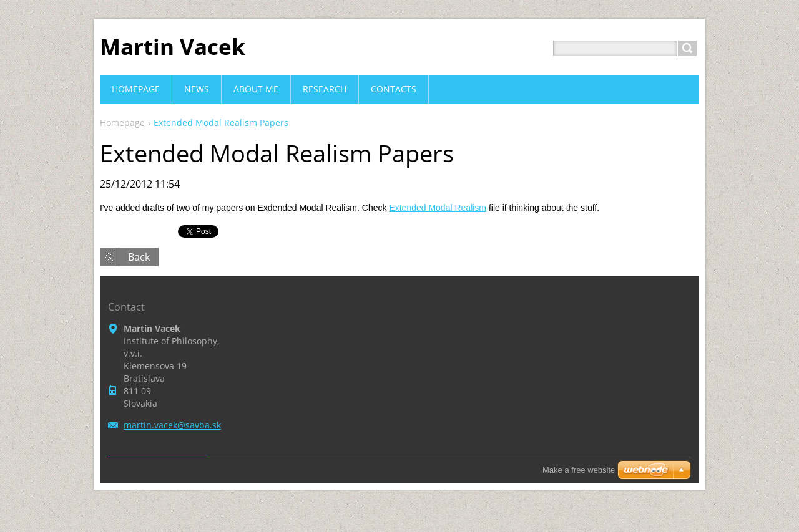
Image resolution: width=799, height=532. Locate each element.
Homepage (122, 123)
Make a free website (579, 470)
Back (139, 257)
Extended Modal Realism (438, 208)
